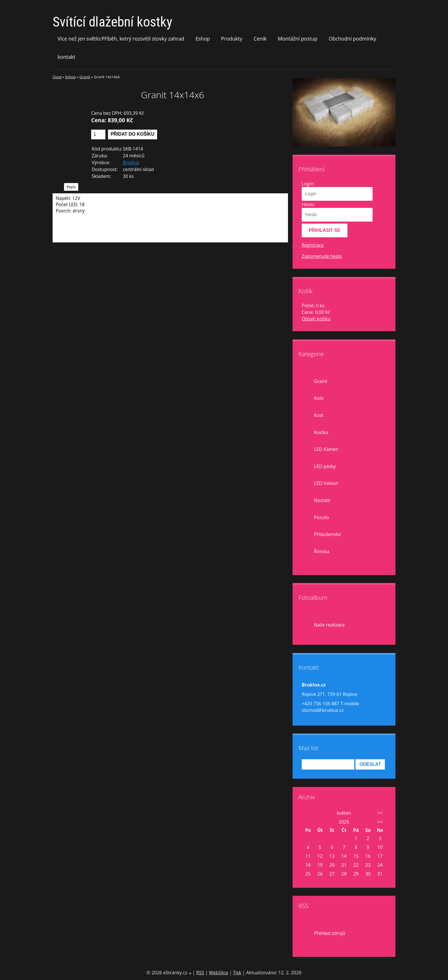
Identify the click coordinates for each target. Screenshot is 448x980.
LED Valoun (326, 483)
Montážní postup (298, 39)
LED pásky (325, 466)
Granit (85, 77)
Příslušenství (327, 534)
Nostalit (322, 500)
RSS (200, 973)
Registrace (313, 245)
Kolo (319, 398)
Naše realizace (329, 625)
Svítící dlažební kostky (112, 22)
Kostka (321, 432)
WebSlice (218, 973)
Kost (319, 415)
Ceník (260, 39)
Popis (71, 187)
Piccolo (321, 517)
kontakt (67, 57)
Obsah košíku (316, 319)
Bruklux (131, 162)
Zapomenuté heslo (322, 256)
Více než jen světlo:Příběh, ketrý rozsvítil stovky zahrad (121, 39)
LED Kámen (326, 449)
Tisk (237, 973)
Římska (322, 551)
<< (308, 813)
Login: (308, 184)
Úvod (57, 77)
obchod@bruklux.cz (323, 710)
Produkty (232, 39)
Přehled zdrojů (330, 933)
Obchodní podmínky (352, 39)
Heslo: (308, 204)
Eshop (203, 39)
